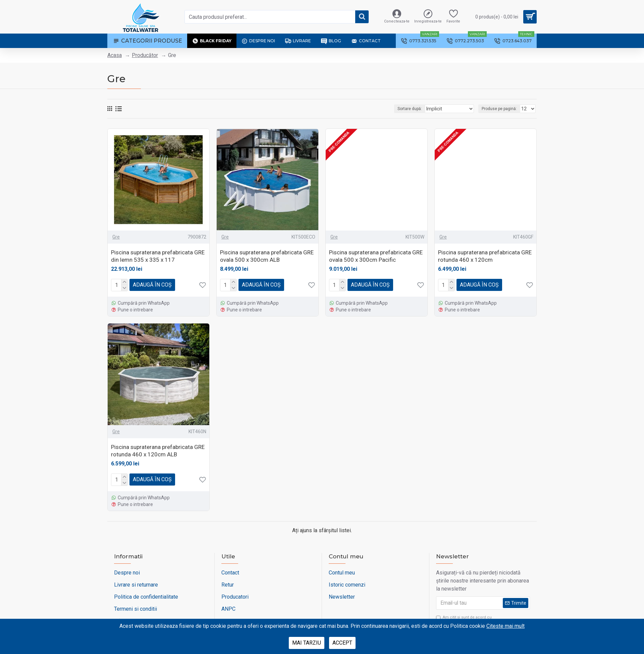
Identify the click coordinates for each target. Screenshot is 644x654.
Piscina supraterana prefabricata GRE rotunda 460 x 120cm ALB (158, 451)
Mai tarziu (307, 643)
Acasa (115, 55)
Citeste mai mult (505, 626)
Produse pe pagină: (501, 109)
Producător (145, 55)
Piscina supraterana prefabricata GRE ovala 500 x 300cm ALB (267, 256)
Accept (342, 643)
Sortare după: (415, 109)
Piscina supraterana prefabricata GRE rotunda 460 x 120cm (485, 256)
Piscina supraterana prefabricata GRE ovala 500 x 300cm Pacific (376, 256)
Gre (116, 237)
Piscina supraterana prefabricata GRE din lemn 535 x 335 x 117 (158, 256)
